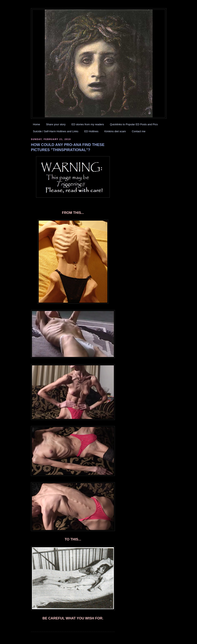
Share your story (56, 124)
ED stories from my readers (88, 124)
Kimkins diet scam (115, 131)
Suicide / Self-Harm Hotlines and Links (56, 131)
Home (37, 124)
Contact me (139, 131)
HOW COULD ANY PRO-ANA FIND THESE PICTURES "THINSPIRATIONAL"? (68, 147)
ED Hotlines (91, 131)
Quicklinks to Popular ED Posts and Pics (134, 124)
